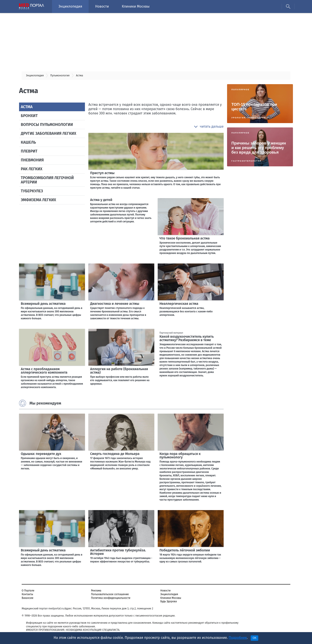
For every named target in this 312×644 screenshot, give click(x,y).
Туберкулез (32, 191)
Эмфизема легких (38, 200)
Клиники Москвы (136, 6)
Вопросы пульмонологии (47, 125)
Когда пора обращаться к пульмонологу (180, 455)
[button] (209, 127)
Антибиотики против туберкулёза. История (118, 552)
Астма (27, 107)
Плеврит (29, 151)
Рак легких (32, 169)
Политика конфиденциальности (111, 598)
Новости (102, 6)
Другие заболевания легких (49, 133)
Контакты (27, 594)
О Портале (28, 591)
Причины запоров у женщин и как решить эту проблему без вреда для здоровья (259, 148)
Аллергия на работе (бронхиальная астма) (119, 371)
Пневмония (32, 160)
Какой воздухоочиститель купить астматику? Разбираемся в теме (187, 338)
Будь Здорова (169, 601)
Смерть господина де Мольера (115, 454)
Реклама (96, 591)
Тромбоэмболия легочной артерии (47, 180)
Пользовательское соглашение (110, 594)
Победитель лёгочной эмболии (185, 550)
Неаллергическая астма (179, 304)
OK (254, 638)
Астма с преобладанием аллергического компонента (44, 371)
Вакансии (28, 598)
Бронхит (29, 116)
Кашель (28, 142)
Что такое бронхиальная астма (185, 238)
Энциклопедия (70, 6)
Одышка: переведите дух (41, 454)
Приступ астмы (102, 173)
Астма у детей (101, 200)
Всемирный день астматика (43, 304)
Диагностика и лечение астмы (115, 304)
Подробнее (238, 638)
